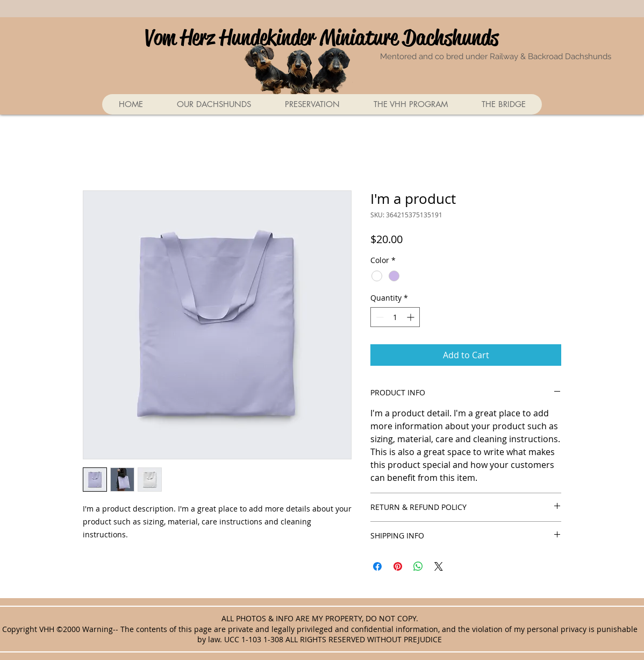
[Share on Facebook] (377, 566)
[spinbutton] (395, 317)
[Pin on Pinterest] (398, 566)
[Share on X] (439, 566)
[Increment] (412, 317)
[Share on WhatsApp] (418, 566)
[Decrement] (379, 317)
